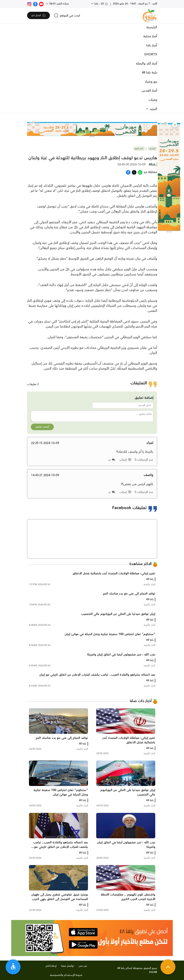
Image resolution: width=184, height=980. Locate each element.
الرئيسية (152, 27)
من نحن (83, 966)
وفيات (153, 100)
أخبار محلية (150, 36)
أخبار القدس (149, 91)
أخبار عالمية (139, 149)
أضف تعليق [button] (42, 427)
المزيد (153, 109)
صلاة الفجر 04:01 (59, 4)
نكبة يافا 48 (149, 73)
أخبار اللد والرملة (147, 64)
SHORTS (151, 54)
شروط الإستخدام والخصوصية (66, 975)
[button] (175, 125)
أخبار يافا (152, 45)
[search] (67, 16)
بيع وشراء (151, 82)
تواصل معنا (68, 966)
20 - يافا (101, 4)
